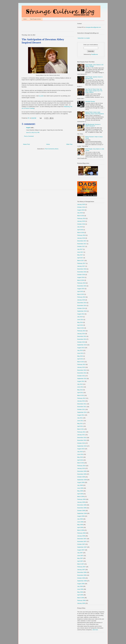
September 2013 (82, 345)
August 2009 (81, 482)
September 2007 (82, 547)
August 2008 (81, 516)
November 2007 (82, 541)
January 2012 (81, 401)
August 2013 (81, 348)
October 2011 (81, 409)
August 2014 (81, 314)
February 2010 (81, 466)
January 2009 (81, 502)
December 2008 (82, 505)
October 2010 (81, 443)
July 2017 (80, 249)
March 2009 (81, 496)
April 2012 (80, 393)
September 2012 (82, 378)
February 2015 (81, 297)
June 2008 (80, 522)
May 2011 (80, 423)
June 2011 (80, 421)
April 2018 (80, 230)
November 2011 (82, 407)
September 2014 (82, 311)
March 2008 (81, 530)
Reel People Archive (36, 19)
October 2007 (81, 544)
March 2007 (81, 564)
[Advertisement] (45, 27)
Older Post (69, 144)
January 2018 (81, 238)
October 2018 (81, 224)
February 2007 (81, 567)
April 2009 (80, 494)
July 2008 (80, 519)
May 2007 (80, 558)
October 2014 (81, 308)
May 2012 (80, 390)
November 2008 (82, 508)
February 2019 (81, 218)
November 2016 (82, 272)
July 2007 (80, 553)
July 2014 (80, 317)
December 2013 (82, 336)
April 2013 (80, 359)
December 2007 (82, 539)
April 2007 (80, 561)
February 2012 (81, 398)
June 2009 (80, 488)
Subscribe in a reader (84, 38)
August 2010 (81, 449)
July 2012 (80, 384)
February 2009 (81, 499)
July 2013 (80, 350)
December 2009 (82, 471)
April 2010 (80, 460)
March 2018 (81, 232)
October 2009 (81, 477)
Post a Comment (29, 136)
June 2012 (80, 387)
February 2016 (81, 283)
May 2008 (80, 525)
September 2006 (82, 581)
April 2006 (80, 595)
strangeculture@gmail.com (93, 27)
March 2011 (81, 429)
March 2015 (81, 294)
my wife (41, 96)
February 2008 (81, 533)
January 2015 (81, 300)
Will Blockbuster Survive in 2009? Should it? (93, 125)
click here (95, 630)
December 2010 (82, 438)
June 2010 (80, 454)
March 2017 (81, 260)
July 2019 (80, 213)
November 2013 (82, 339)
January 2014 (81, 334)
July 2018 (80, 227)
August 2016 (81, 277)
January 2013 (81, 367)
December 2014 (82, 303)
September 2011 (82, 412)
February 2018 (81, 235)
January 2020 (81, 204)
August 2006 (81, 584)
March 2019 (81, 216)
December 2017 (82, 241)
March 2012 (81, 395)
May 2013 (80, 356)
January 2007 (81, 570)
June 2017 (80, 252)
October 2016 (81, 275)
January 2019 (81, 221)
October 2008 (81, 511)
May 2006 (80, 592)
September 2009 (82, 480)
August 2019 (81, 210)
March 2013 (81, 362)
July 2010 (80, 452)
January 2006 (81, 603)
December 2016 (82, 269)
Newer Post (26, 144)
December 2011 (82, 404)
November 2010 (82, 440)
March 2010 (81, 463)
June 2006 (80, 589)
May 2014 (80, 322)
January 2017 (81, 266)
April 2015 (80, 291)
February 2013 (81, 364)
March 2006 (81, 598)
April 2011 (80, 426)
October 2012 (81, 376)
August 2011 (81, 415)
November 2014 (82, 305)
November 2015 (82, 286)
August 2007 (81, 550)
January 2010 (81, 468)
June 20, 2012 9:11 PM (33, 132)
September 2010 (82, 446)
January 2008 (81, 536)
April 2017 (80, 258)
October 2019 (81, 207)
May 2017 (80, 255)
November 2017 (82, 244)
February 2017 (81, 263)
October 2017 (81, 246)
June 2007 (80, 556)
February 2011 (81, 432)
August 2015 (81, 289)
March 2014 (81, 328)
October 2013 (81, 342)
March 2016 (81, 280)
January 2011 (81, 435)
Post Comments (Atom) (52, 149)
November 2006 (82, 575)
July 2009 (80, 485)
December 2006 (82, 572)
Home (25, 19)
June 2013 (80, 353)
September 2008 (82, 513)
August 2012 (81, 381)
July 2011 (80, 418)
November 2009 (82, 474)
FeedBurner (95, 54)
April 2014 (80, 325)
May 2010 (80, 457)
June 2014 (80, 320)
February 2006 (81, 600)
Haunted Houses (90, 101)
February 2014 (81, 331)
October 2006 (81, 578)
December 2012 (82, 370)
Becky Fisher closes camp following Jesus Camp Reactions (95, 113)
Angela (28, 128)
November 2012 (82, 373)
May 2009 (80, 491)
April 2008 (80, 527)
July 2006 (80, 586)
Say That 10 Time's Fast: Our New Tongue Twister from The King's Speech (94, 91)
